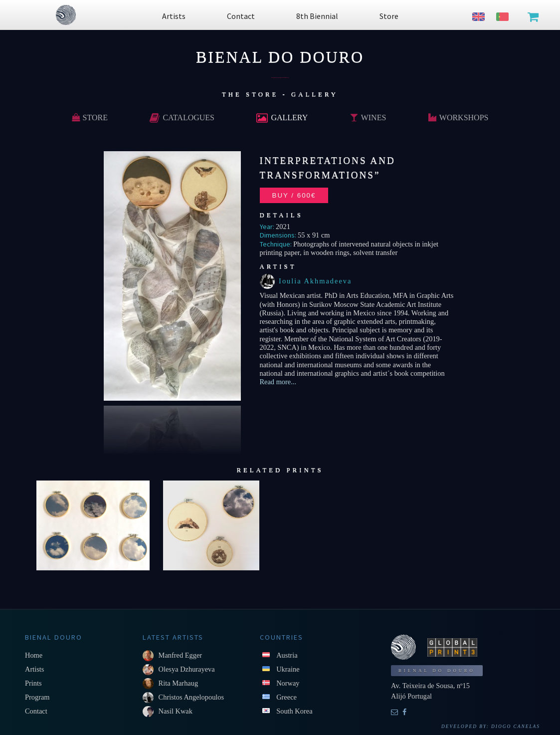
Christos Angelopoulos (191, 697)
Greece (286, 697)
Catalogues (182, 118)
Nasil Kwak (176, 711)
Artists (34, 669)
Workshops (459, 118)
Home (34, 655)
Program (37, 697)
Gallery (282, 118)
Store (90, 118)
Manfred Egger (181, 655)
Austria (287, 655)
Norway (288, 683)
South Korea (294, 711)
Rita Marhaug (179, 683)
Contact (36, 711)
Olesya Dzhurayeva (187, 669)
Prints (33, 683)
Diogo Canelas (516, 727)
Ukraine (288, 669)
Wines (368, 118)
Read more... (278, 382)
